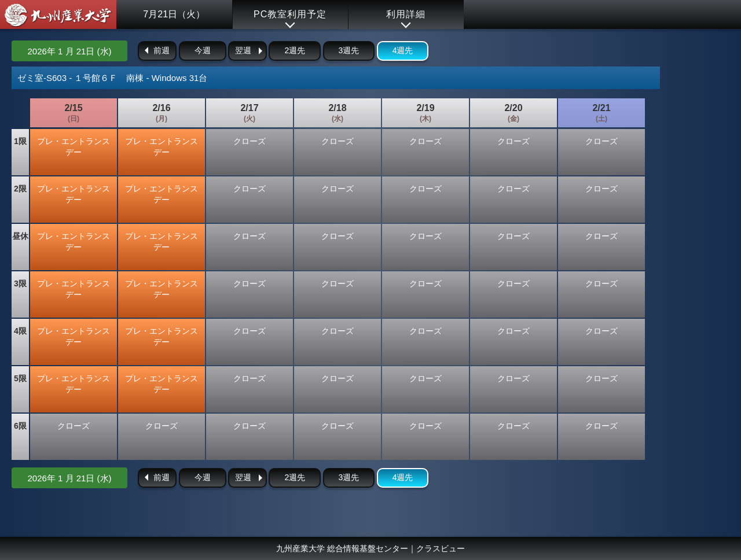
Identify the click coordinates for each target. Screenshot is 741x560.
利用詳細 (406, 14)
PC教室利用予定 (290, 14)
